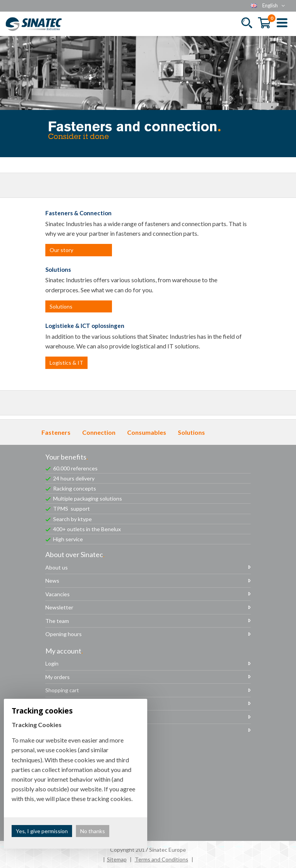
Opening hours (64, 634)
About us (57, 567)
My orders (58, 677)
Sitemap (117, 859)
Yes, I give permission (42, 831)
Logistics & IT (66, 363)
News (52, 581)
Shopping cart (62, 690)
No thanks (93, 831)
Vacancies (58, 594)
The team (57, 621)
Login (52, 663)
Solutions (61, 306)
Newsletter (59, 607)
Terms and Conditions (162, 859)
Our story (61, 250)
